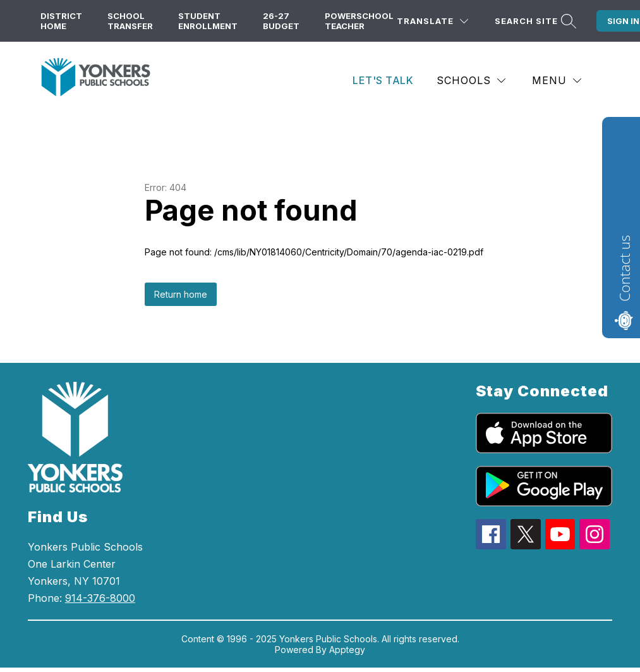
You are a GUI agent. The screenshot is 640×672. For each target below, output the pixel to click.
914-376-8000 (100, 598)
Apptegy (347, 650)
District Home (61, 21)
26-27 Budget (281, 21)
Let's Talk (383, 80)
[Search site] (534, 21)
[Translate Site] (432, 21)
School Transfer (130, 21)
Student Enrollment (208, 21)
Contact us (624, 268)
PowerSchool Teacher (359, 21)
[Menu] (557, 81)
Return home (181, 294)
